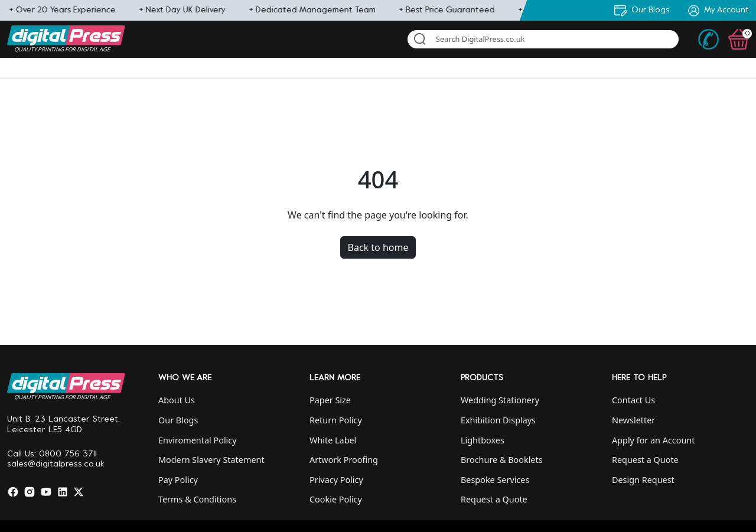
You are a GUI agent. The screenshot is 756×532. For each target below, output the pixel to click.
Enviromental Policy (198, 440)
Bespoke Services (495, 480)
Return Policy (336, 420)
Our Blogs (178, 420)
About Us (177, 400)
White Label (333, 440)
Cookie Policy (336, 499)
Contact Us (633, 400)
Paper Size (330, 400)
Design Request (643, 480)
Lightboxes (483, 440)
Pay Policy (178, 480)
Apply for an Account (653, 440)
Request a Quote (494, 499)
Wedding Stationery (500, 400)
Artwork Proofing (344, 460)
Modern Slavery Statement (211, 460)
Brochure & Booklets (502, 460)
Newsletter (633, 420)
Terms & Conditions (197, 499)
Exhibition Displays (498, 420)
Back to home (378, 247)
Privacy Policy (336, 480)
